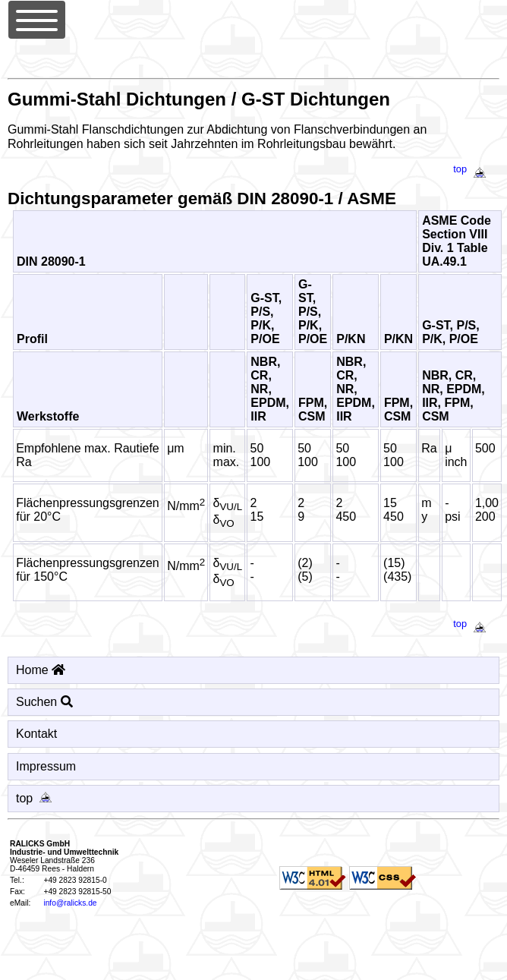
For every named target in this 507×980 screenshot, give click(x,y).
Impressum (46, 766)
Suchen (44, 702)
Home (41, 670)
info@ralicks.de (70, 903)
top (472, 169)
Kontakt (36, 734)
